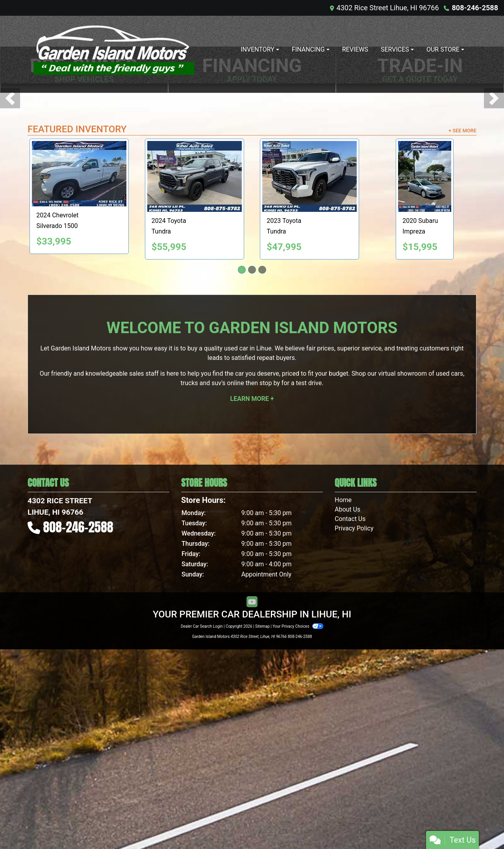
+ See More (462, 331)
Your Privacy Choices (298, 826)
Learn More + (252, 599)
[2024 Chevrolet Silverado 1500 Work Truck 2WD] (89, 374)
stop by (270, 583)
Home (343, 700)
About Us (347, 709)
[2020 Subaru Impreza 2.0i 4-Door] (435, 376)
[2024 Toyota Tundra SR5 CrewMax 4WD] (205, 376)
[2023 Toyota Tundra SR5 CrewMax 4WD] (320, 376)
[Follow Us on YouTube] (252, 802)
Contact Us (350, 719)
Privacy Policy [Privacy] (354, 728)
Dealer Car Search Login (202, 826)
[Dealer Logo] (114, 50)
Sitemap (262, 826)
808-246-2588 (475, 8)
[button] (10, 198)
